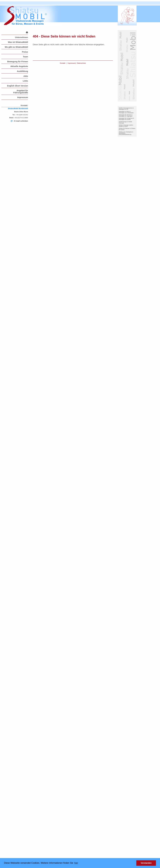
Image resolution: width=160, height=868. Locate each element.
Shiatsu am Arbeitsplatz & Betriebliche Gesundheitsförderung (126, 133)
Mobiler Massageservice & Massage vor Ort (126, 109)
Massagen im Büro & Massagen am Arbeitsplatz (126, 112)
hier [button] (76, 863)
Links (25, 81)
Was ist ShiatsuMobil (18, 42)
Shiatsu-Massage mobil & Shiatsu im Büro (126, 126)
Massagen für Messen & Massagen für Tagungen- (126, 115)
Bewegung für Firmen (18, 62)
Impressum (23, 97)
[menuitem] (15, 32)
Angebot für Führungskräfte (21, 92)
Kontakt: (24, 105)
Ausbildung (22, 71)
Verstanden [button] (146, 863)
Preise (25, 52)
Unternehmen (22, 37)
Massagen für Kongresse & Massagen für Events (126, 119)
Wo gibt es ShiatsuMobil (16, 47)
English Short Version (18, 86)
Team (25, 57)
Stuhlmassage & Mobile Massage (125, 122)
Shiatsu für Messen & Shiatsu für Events (127, 129)
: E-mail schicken (19, 121)
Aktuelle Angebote (19, 66)
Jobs (26, 76)
